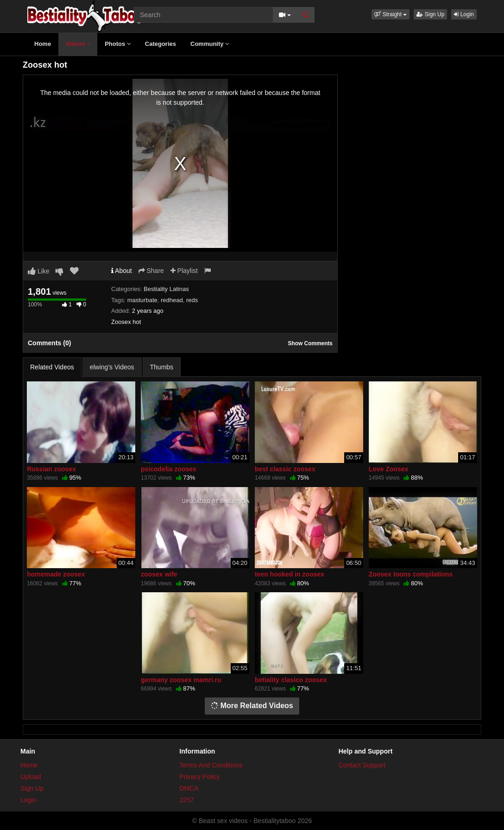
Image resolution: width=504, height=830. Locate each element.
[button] (391, 14)
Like (39, 271)
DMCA (189, 788)
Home (43, 44)
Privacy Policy (199, 777)
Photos (118, 44)
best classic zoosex (285, 469)
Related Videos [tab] (52, 367)
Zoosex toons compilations (411, 574)
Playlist (184, 271)
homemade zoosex (56, 574)
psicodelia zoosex (169, 469)
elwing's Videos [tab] (112, 367)
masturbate (142, 300)
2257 (186, 800)
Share (151, 271)
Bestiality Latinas (166, 289)
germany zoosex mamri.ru (181, 680)
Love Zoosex (389, 469)
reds (192, 300)
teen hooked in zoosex (290, 574)
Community (210, 44)
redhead (172, 300)
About (122, 271)
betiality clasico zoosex (291, 680)
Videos (78, 44)
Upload (31, 777)
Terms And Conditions (211, 765)
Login (464, 14)
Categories (161, 44)
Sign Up (430, 14)
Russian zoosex (51, 469)
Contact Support (362, 765)
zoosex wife (159, 574)
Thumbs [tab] (162, 367)
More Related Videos (252, 706)
